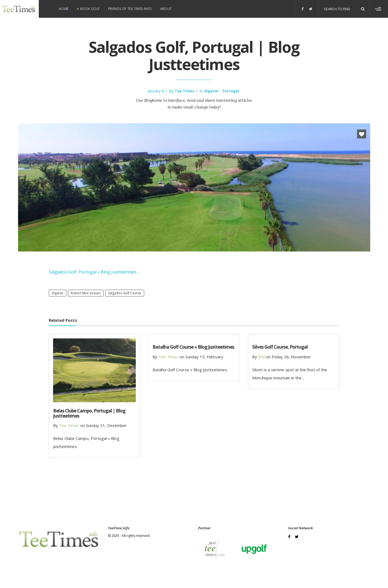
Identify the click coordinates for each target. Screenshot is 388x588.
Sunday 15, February (204, 357)
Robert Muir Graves (86, 293)
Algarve (211, 91)
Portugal (231, 91)
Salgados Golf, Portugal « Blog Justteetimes (93, 272)
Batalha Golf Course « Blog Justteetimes (193, 347)
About (166, 9)
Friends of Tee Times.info (130, 9)
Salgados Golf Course (125, 293)
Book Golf (90, 9)
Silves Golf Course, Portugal (280, 347)
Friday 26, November (291, 357)
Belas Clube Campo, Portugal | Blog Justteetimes (89, 413)
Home (64, 9)
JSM (261, 357)
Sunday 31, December (106, 425)
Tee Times (184, 91)
